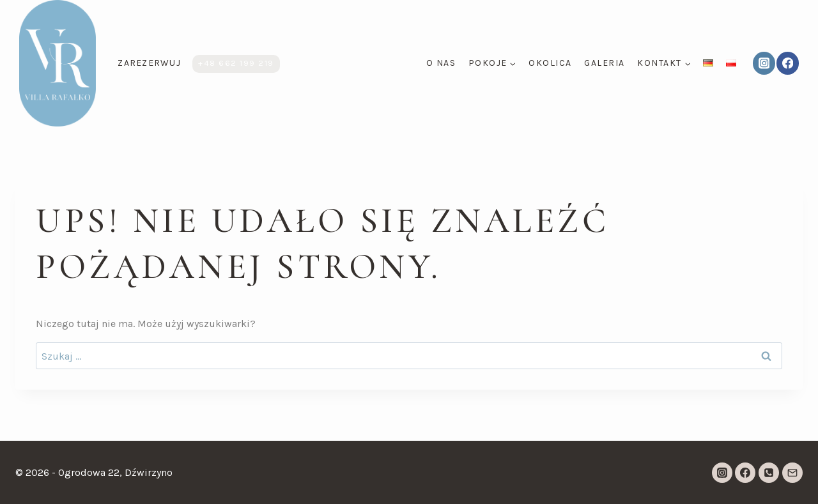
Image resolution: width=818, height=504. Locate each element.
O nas (441, 63)
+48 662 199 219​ (236, 63)
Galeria (605, 63)
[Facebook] (788, 63)
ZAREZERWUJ (149, 63)
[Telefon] (769, 473)
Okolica (550, 63)
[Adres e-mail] (792, 473)
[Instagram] (764, 63)
